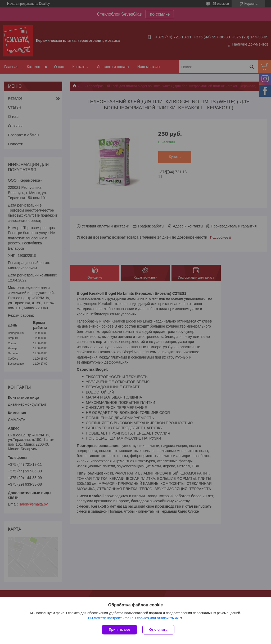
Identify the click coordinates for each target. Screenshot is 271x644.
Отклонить (158, 630)
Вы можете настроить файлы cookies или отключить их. (134, 618)
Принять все (119, 630)
